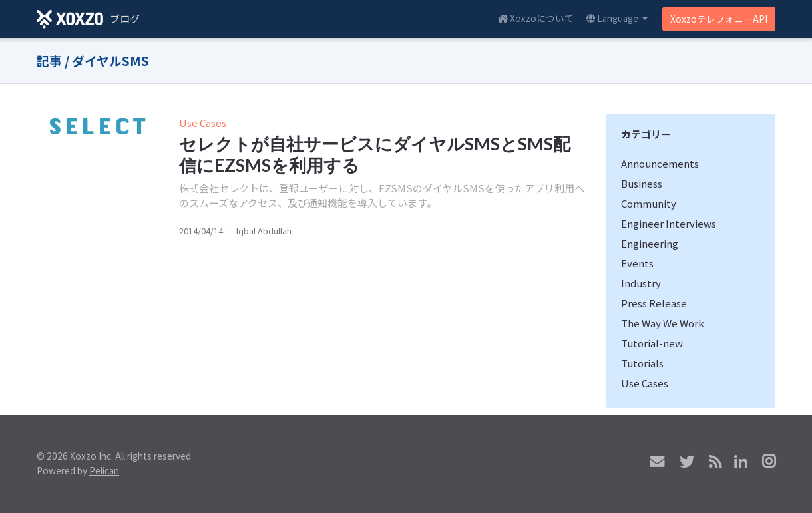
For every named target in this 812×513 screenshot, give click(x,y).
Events (637, 263)
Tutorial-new (652, 343)
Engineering (650, 243)
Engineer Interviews (669, 223)
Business (642, 183)
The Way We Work (663, 323)
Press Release (654, 303)
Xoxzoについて (536, 18)
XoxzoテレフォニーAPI (719, 19)
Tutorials (642, 363)
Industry (641, 283)
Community (649, 203)
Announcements (660, 163)
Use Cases (203, 123)
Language (613, 18)
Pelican (104, 470)
